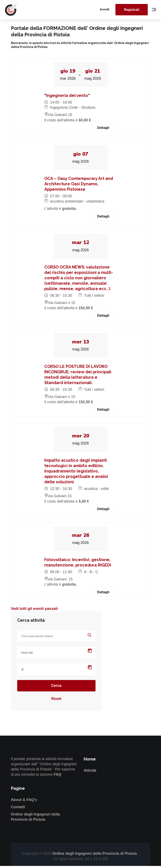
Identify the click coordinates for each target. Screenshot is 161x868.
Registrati (132, 10)
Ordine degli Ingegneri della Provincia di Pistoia (95, 856)
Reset (56, 701)
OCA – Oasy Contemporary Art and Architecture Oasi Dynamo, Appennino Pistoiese (79, 185)
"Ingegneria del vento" (67, 96)
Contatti (18, 809)
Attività (90, 773)
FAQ (57, 777)
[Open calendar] (90, 653)
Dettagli (103, 128)
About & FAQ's (24, 802)
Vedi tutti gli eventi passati (34, 611)
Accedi (104, 9)
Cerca (56, 688)
